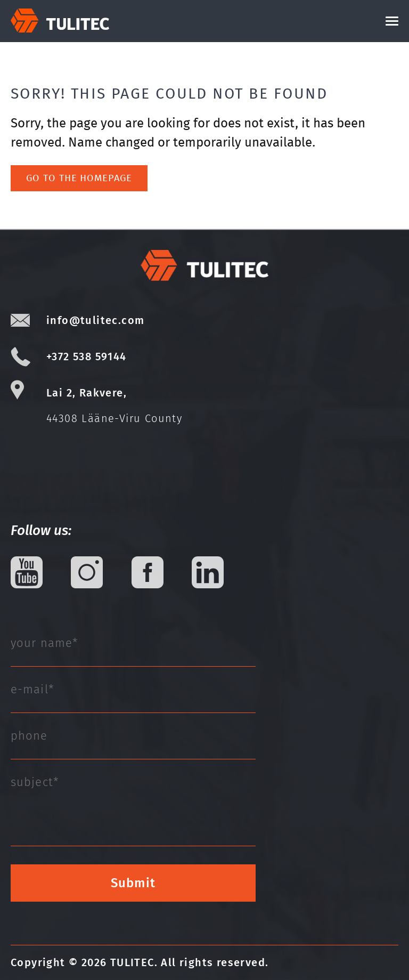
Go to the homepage (79, 178)
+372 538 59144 (87, 357)
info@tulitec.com (95, 320)
